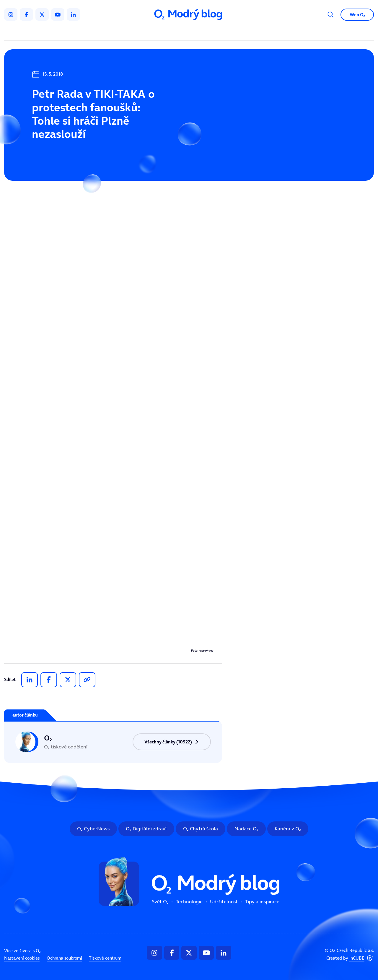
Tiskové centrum (105, 958)
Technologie (159, 32)
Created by (350, 958)
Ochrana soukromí (64, 958)
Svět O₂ (124, 32)
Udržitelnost (201, 32)
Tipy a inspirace (246, 32)
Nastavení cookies (22, 958)
